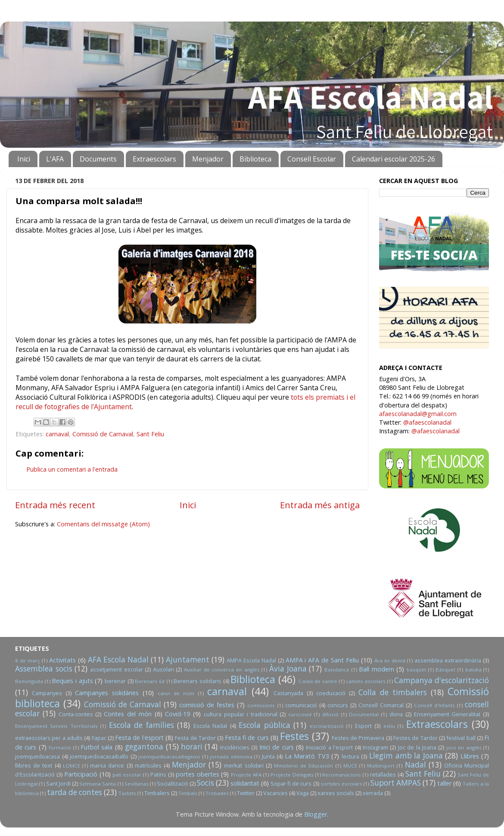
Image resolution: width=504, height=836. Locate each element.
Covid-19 (177, 714)
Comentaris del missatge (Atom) (103, 524)
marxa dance (107, 765)
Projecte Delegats (292, 775)
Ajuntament (188, 660)
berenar (115, 681)
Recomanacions (342, 775)
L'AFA (55, 159)
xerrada (373, 793)
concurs (338, 705)
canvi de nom (176, 693)
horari (192, 747)
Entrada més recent (55, 505)
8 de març (28, 660)
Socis (205, 783)
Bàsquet (445, 670)
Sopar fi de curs (291, 783)
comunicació (301, 705)
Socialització (173, 783)
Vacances (275, 793)
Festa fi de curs (247, 738)
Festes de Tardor (415, 738)
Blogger (316, 814)
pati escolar (127, 775)
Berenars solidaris (198, 681)
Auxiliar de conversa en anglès (222, 670)
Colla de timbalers (393, 692)
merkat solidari (244, 765)
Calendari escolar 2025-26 (394, 159)
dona (396, 714)
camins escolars (366, 681)
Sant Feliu (150, 434)
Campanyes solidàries (107, 693)
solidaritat (245, 783)
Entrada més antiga (320, 505)
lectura (350, 756)
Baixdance (337, 670)
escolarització (327, 726)
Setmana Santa (98, 784)
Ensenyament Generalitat (447, 714)
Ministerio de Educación (303, 766)
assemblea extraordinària (448, 660)
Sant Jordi (58, 783)
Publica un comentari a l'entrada (72, 469)
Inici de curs (277, 747)
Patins (158, 774)
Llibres (470, 756)
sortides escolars (341, 784)
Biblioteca (255, 159)
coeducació (331, 693)
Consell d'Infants (434, 705)
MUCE (350, 766)
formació (60, 747)
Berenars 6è (150, 681)
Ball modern (376, 669)
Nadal (415, 765)
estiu (389, 726)
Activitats (62, 660)
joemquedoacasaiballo (99, 756)
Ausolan (163, 669)
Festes (294, 736)
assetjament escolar (117, 669)
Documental (364, 714)
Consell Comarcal (381, 705)
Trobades (217, 793)
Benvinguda (29, 681)
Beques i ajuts (72, 681)
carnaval (57, 434)
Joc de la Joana (417, 747)
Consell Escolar (312, 159)
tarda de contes (75, 792)
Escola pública (264, 725)
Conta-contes (76, 714)
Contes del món (128, 714)
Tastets (127, 793)
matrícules (148, 765)
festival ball (461, 738)
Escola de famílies (142, 725)
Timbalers (157, 793)
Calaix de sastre (318, 681)
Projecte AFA (246, 775)
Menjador (208, 159)
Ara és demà (390, 660)
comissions (261, 705)
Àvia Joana (288, 669)
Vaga (303, 793)
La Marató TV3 (307, 756)
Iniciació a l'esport (329, 747)
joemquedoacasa (37, 756)
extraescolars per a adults (49, 738)
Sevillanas (137, 784)
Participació (81, 774)
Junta (268, 756)
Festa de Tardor (195, 738)
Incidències (235, 747)
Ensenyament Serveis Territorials (56, 726)
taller (444, 783)
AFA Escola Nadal (118, 660)
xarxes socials (336, 793)
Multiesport (381, 766)
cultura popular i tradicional (240, 714)
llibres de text (34, 765)
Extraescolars (154, 159)
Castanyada (288, 693)
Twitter (246, 793)
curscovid (300, 714)
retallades (383, 774)
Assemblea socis (44, 669)
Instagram (375, 747)
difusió (330, 714)
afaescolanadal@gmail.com (418, 414)
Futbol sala (96, 747)
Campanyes (47, 693)
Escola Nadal (210, 726)
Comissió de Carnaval (103, 434)
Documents (98, 159)
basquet (416, 670)
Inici (24, 159)
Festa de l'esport (139, 738)
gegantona (144, 747)
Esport (363, 726)
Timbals (188, 793)
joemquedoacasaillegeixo (169, 757)
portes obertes (198, 774)
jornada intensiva (231, 757)
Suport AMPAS (396, 783)
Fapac (99, 738)
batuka (473, 670)
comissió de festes (207, 705)
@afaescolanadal (427, 422)
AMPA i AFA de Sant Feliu (322, 660)
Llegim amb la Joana (406, 756)
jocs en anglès (464, 747)
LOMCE (72, 766)
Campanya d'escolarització (442, 680)
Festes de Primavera (358, 738)
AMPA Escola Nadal (251, 660)
